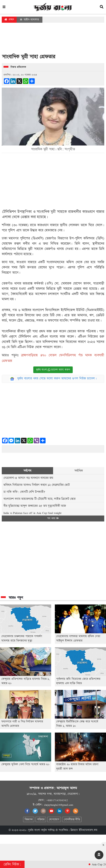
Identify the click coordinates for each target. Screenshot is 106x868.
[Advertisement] (53, 39)
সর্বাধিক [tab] (79, 471)
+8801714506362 (57, 800)
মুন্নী (53, 212)
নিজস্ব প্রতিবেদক (18, 67)
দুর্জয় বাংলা (34, 830)
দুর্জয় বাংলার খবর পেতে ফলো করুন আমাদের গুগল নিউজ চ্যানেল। (57, 378)
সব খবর (53, 518)
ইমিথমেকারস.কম (88, 830)
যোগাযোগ (54, 820)
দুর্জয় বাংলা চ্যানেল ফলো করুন (53, 370)
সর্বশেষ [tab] (27, 471)
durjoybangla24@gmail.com (59, 805)
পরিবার (41, 820)
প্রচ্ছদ (9, 19)
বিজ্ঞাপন (29, 820)
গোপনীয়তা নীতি (72, 820)
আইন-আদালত (30, 20)
